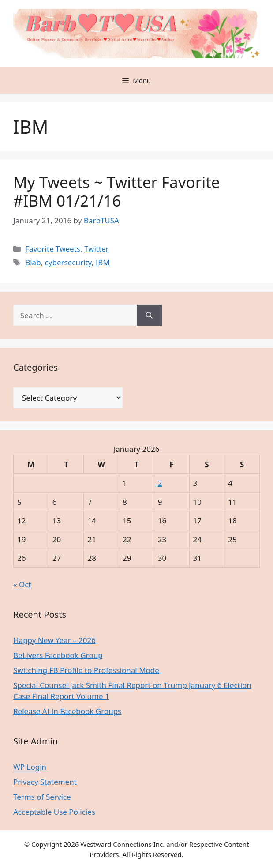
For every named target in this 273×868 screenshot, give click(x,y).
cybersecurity (68, 262)
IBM (102, 262)
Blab (33, 262)
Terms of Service (42, 797)
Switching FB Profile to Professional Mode (86, 670)
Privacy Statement (45, 782)
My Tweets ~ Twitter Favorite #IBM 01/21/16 (117, 191)
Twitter (97, 249)
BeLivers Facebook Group (58, 655)
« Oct (22, 584)
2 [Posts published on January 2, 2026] (160, 483)
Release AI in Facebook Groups (67, 711)
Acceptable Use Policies (54, 812)
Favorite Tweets (53, 249)
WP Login (30, 767)
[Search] (149, 316)
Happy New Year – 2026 (54, 640)
